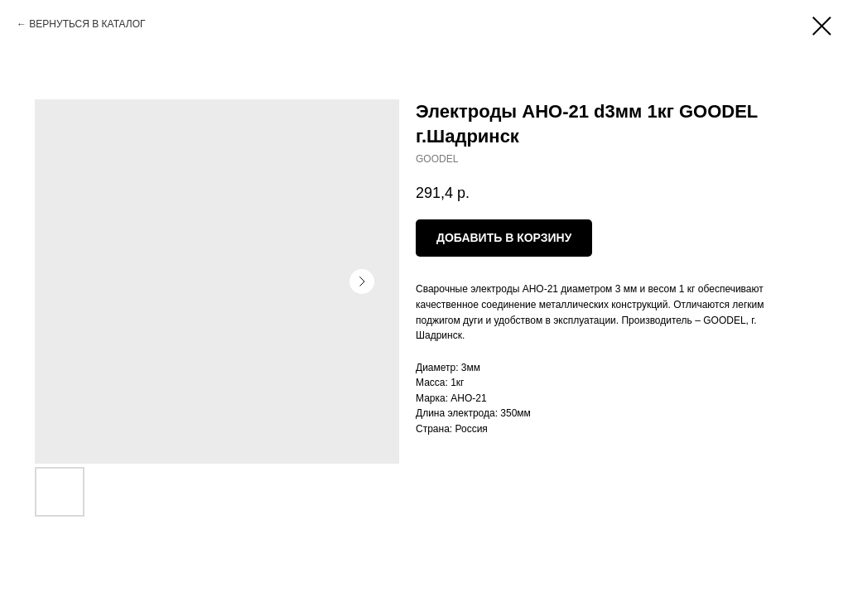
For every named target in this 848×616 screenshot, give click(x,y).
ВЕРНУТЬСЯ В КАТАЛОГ (87, 24)
